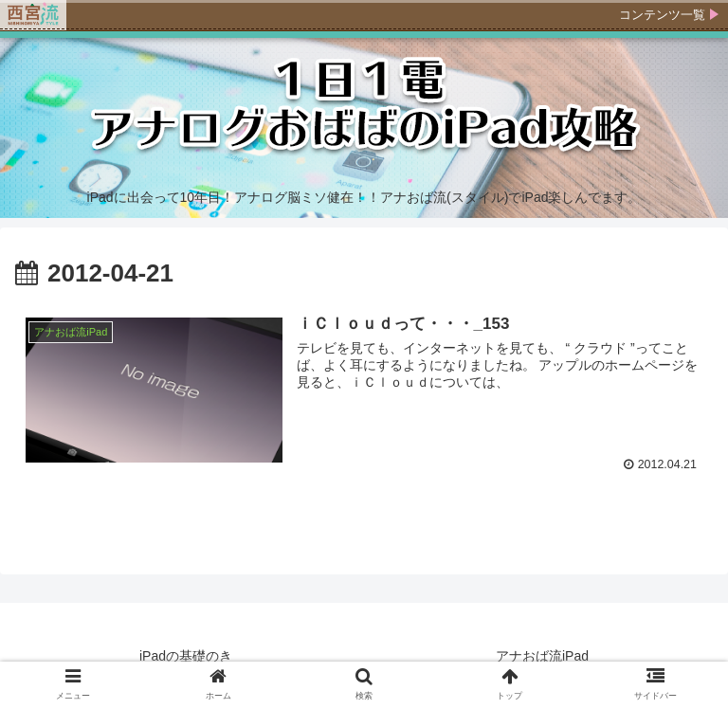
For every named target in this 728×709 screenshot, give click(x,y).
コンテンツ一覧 (662, 15)
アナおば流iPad (542, 656)
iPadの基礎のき (186, 656)
